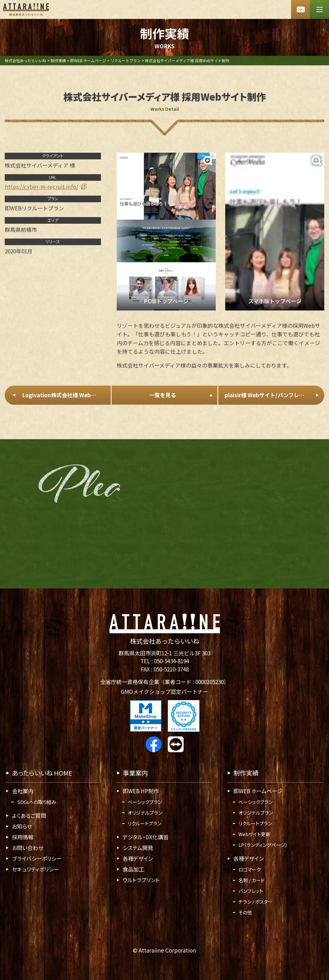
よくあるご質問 (29, 815)
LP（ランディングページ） (263, 845)
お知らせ (22, 826)
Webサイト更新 (254, 834)
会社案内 (23, 791)
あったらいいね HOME (42, 773)
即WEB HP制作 (141, 791)
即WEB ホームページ (258, 791)
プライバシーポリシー (37, 858)
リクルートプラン (144, 823)
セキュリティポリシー (36, 869)
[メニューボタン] (320, 9)
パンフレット (251, 891)
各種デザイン (138, 858)
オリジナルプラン (145, 813)
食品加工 (133, 869)
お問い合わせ (28, 848)
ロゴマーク (250, 869)
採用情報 (23, 837)
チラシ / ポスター (256, 902)
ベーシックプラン (145, 802)
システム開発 (138, 848)
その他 (245, 912)
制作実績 (246, 773)
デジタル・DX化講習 (146, 837)
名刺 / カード (252, 880)
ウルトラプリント (141, 880)
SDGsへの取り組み (37, 802)
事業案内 (135, 773)
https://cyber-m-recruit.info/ (41, 186)
